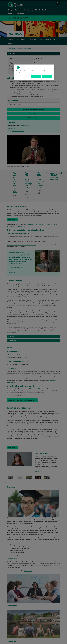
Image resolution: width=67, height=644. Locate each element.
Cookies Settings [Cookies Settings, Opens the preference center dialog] (20, 76)
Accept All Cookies (47, 76)
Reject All (36, 76)
